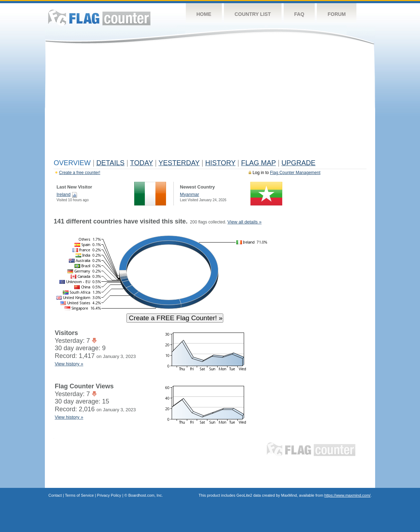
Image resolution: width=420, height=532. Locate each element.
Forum (336, 14)
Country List (253, 14)
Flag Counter (99, 17)
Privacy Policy (109, 495)
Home (204, 14)
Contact (55, 495)
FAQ (299, 14)
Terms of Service (79, 495)
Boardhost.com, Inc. (146, 495)
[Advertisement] (210, 103)
